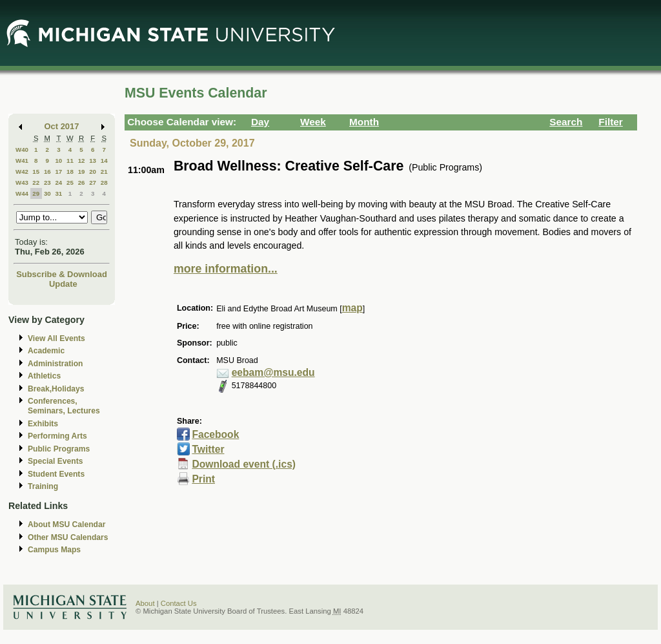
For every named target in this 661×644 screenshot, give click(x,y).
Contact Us (179, 603)
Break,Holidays (56, 389)
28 (104, 182)
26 (82, 182)
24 (58, 182)
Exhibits (43, 424)
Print (203, 479)
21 (104, 171)
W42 (22, 171)
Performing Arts (57, 436)
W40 (22, 150)
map (352, 308)
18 (70, 171)
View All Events (56, 338)
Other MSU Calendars (68, 537)
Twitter (208, 449)
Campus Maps (54, 550)
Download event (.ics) (244, 464)
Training (43, 486)
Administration (55, 364)
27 (93, 182)
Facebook (215, 434)
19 (82, 171)
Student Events (56, 474)
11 (70, 161)
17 (58, 171)
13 (93, 161)
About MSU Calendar (66, 525)
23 (47, 182)
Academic (46, 351)
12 (82, 161)
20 (93, 171)
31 (58, 193)
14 (104, 161)
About (145, 603)
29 (36, 193)
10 (58, 161)
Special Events (55, 461)
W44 (22, 193)
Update (63, 284)
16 (47, 171)
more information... (226, 269)
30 (47, 193)
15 (36, 171)
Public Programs (59, 449)
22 (36, 182)
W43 (22, 182)
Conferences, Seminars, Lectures (64, 406)
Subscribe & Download (62, 274)
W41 (22, 161)
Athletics (44, 376)
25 (70, 182)
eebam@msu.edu (273, 372)
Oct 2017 (62, 126)
